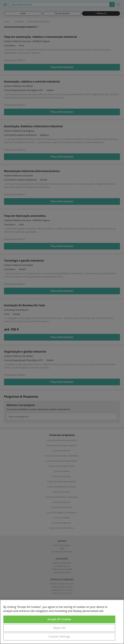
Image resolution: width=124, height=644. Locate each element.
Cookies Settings (59, 637)
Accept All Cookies (59, 619)
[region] (62, 622)
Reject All (59, 628)
